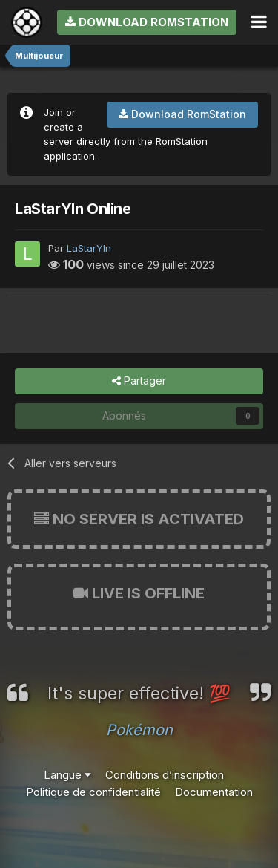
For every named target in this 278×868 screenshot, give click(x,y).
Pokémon (139, 730)
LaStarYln (89, 248)
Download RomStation (147, 22)
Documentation (214, 792)
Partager (139, 381)
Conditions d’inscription (165, 775)
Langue (67, 775)
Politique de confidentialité (93, 792)
